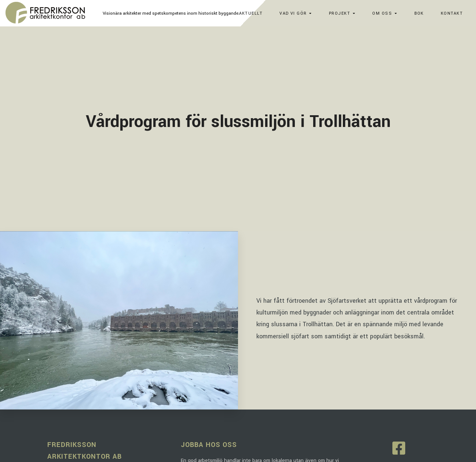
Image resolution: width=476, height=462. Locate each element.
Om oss (382, 13)
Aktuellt (251, 13)
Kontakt (452, 13)
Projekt (340, 13)
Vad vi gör (293, 13)
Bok (419, 13)
